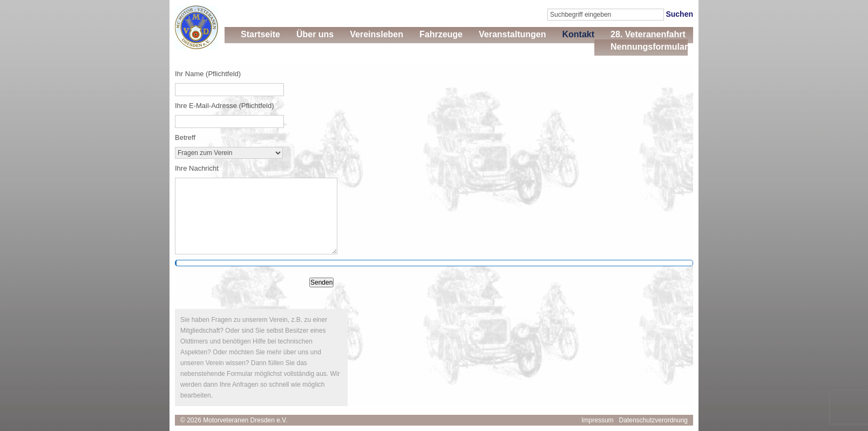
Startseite (260, 34)
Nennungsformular (649, 47)
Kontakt (578, 34)
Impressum (597, 420)
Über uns (315, 34)
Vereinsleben (377, 34)
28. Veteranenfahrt (648, 34)
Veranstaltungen (512, 34)
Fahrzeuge (441, 34)
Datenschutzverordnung (653, 420)
